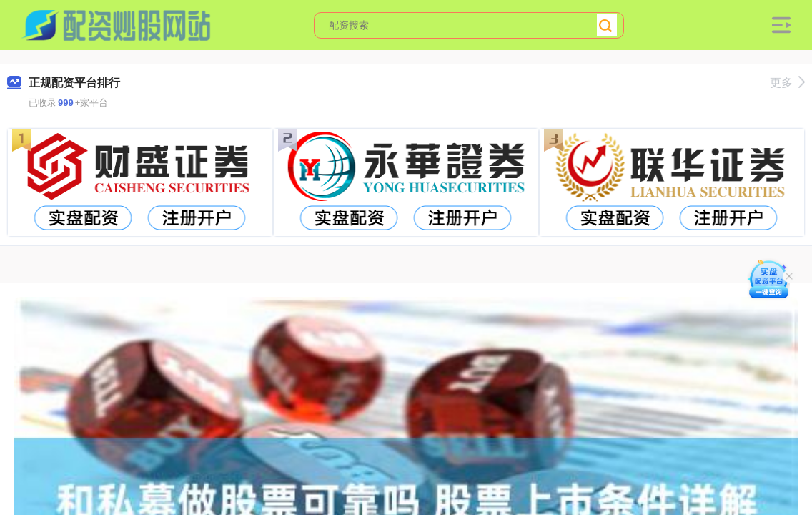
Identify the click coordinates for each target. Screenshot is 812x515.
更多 (787, 83)
